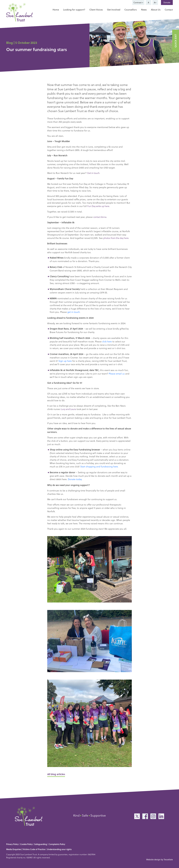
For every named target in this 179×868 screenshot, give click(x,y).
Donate (167, 2)
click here (107, 341)
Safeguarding (41, 844)
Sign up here (65, 360)
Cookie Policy (26, 844)
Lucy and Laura (68, 409)
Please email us (117, 373)
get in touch (74, 311)
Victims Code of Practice (34, 849)
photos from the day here (116, 238)
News (144, 10)
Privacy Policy (12, 844)
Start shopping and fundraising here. (99, 466)
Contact (169, 10)
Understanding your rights (59, 849)
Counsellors (131, 10)
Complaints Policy (57, 844)
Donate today (75, 479)
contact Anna (100, 217)
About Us (156, 10)
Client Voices (96, 10)
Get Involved (114, 10)
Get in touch (94, 173)
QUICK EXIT (176, 41)
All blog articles (56, 774)
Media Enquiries (14, 849)
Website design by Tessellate (159, 859)
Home (56, 10)
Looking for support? (74, 10)
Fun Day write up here (99, 206)
